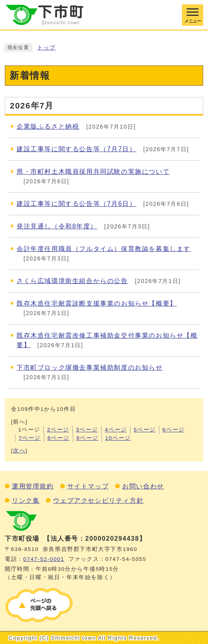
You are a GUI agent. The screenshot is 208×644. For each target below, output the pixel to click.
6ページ (174, 430)
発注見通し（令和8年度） (57, 226)
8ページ (59, 438)
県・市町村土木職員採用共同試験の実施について (93, 172)
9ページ (87, 438)
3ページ (87, 430)
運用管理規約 (33, 486)
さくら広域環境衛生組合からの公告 (72, 281)
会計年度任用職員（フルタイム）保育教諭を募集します (104, 249)
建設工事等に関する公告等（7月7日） (77, 149)
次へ (19, 451)
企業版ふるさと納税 (48, 126)
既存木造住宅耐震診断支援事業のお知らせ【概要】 (97, 303)
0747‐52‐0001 (44, 559)
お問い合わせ (143, 486)
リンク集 (26, 501)
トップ (46, 48)
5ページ (145, 430)
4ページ (116, 430)
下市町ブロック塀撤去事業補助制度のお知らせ (90, 368)
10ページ (118, 438)
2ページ (58, 430)
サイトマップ (88, 486)
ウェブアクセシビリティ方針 (98, 501)
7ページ (30, 438)
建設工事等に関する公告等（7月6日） (77, 204)
